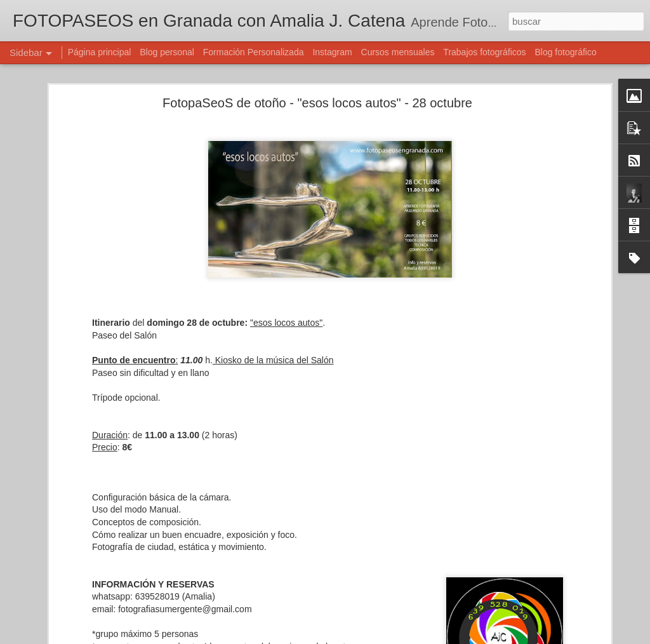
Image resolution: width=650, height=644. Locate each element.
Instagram (332, 52)
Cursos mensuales (398, 52)
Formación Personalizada (254, 52)
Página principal (100, 52)
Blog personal (167, 52)
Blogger (374, 637)
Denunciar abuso (417, 637)
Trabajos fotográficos (484, 52)
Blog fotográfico (565, 52)
